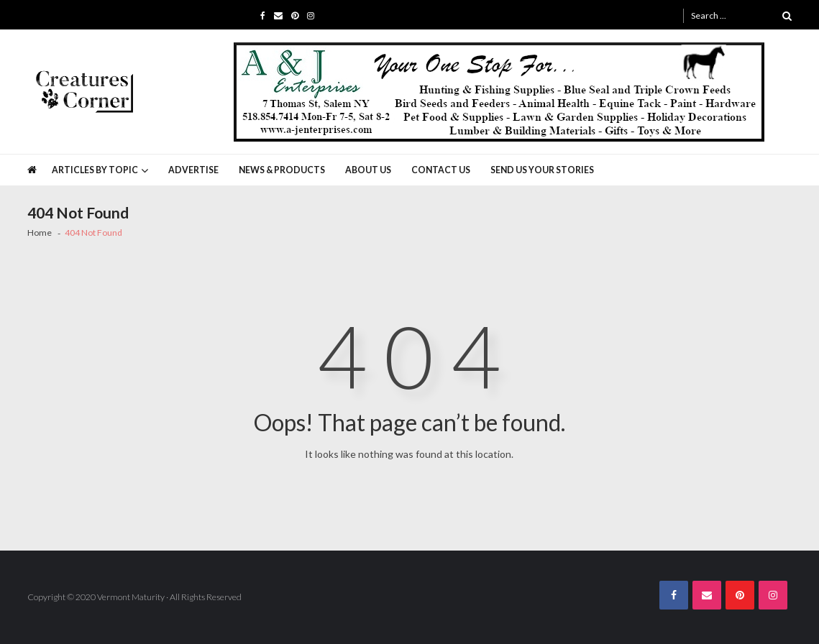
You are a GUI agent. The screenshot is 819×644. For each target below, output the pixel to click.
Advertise (193, 170)
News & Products (282, 170)
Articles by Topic (95, 170)
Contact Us (441, 170)
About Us (368, 170)
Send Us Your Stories (542, 170)
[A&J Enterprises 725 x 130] (499, 92)
